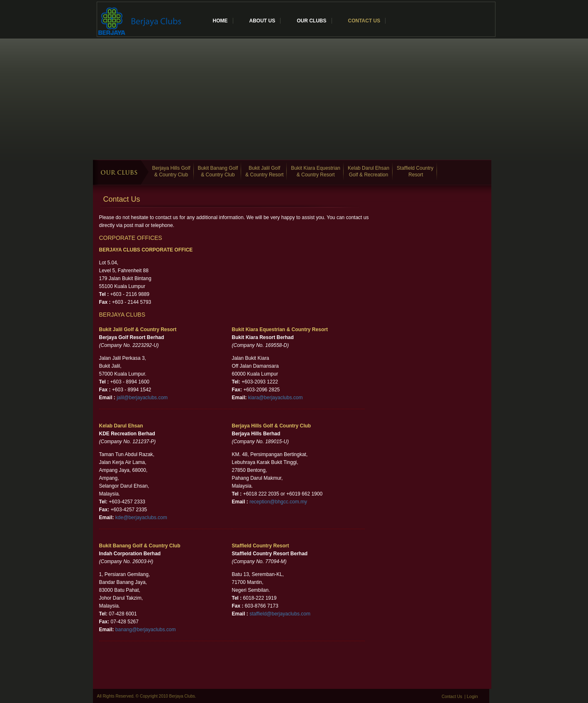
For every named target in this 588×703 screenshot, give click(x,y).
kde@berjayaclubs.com (141, 517)
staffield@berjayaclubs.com (280, 614)
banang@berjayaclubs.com (146, 630)
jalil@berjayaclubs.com (142, 398)
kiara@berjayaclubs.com (276, 398)
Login (472, 696)
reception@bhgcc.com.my (278, 502)
